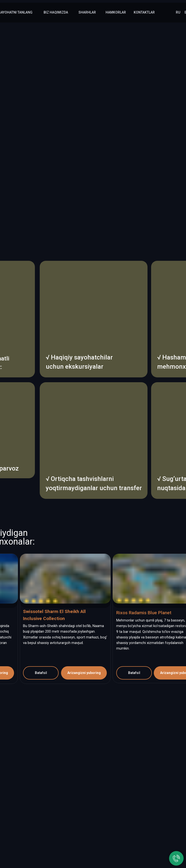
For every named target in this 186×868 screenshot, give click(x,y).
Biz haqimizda (56, 12)
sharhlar (87, 12)
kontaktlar (144, 12)
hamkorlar (116, 12)
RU (178, 12)
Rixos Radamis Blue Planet (144, 613)
